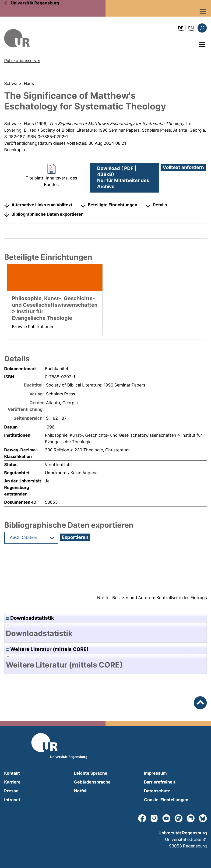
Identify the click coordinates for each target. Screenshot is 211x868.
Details (160, 205)
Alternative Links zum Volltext (42, 205)
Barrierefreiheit (160, 782)
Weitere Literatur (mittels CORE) (47, 649)
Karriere (12, 782)
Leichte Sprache (91, 773)
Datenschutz (157, 791)
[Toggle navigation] (203, 12)
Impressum (155, 773)
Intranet (12, 800)
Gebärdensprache (92, 782)
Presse (11, 791)
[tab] (105, 633)
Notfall (81, 791)
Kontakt (12, 773)
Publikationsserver (22, 61)
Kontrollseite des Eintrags (182, 598)
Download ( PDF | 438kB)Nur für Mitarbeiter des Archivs (123, 177)
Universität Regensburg (35, 3)
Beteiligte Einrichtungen (113, 205)
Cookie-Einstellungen (166, 800)
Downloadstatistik (30, 618)
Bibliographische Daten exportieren (47, 214)
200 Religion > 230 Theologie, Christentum (87, 450)
